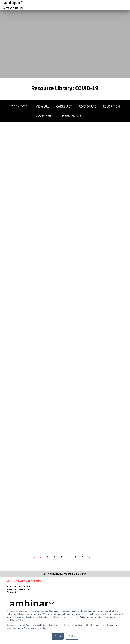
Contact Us (13, 592)
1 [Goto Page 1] (48, 557)
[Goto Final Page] (96, 557)
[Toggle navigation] (124, 5)
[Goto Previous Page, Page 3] (41, 557)
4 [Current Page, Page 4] (69, 557)
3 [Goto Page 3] (62, 557)
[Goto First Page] (34, 557)
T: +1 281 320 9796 (18, 587)
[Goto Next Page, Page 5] (89, 557)
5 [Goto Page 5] (75, 557)
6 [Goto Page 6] (82, 557)
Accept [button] (58, 636)
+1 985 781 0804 (76, 574)
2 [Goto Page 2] (55, 557)
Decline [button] (72, 636)
